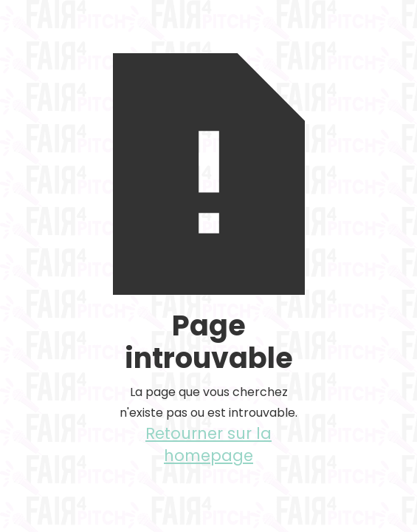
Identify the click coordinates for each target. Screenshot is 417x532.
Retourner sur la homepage (208, 444)
